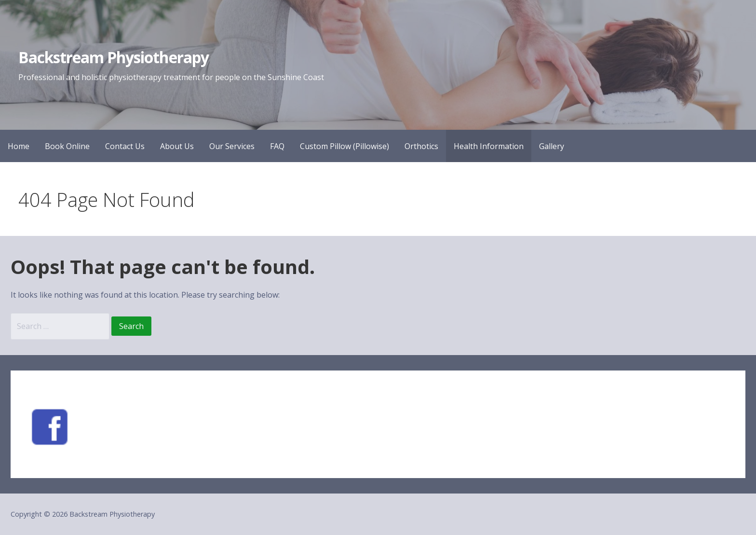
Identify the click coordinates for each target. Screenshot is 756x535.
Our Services (232, 146)
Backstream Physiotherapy (114, 57)
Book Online (67, 146)
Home (19, 146)
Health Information (489, 146)
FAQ (277, 146)
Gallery (552, 146)
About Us (177, 146)
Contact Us (125, 146)
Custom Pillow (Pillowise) (344, 146)
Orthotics (421, 146)
